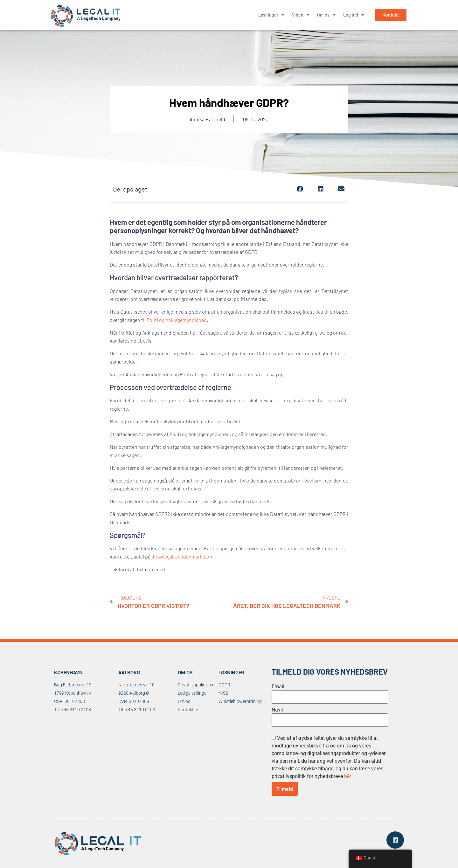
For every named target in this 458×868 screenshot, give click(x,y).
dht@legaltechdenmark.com (182, 556)
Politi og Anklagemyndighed (177, 320)
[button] (300, 189)
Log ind (354, 15)
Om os (326, 15)
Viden (301, 15)
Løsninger (271, 15)
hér (348, 776)
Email (278, 687)
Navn (278, 710)
